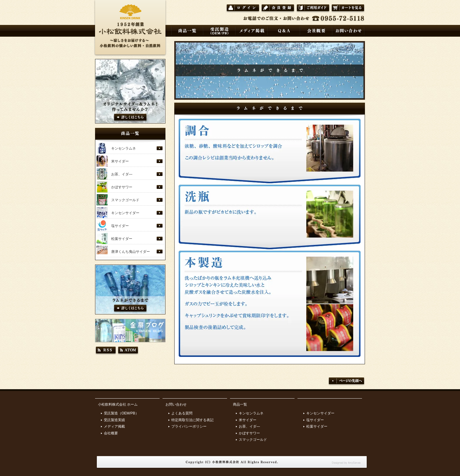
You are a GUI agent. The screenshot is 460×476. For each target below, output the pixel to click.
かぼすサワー (122, 187)
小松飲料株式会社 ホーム (118, 404)
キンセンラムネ (124, 148)
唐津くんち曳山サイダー (131, 252)
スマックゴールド (125, 200)
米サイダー (120, 161)
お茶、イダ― (122, 174)
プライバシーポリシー (189, 426)
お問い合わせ (176, 404)
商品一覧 (240, 404)
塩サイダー (120, 226)
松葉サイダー (122, 239)
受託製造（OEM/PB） (121, 413)
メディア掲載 (114, 426)
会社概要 (111, 433)
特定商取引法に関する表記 (192, 420)
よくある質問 (182, 413)
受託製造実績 (114, 420)
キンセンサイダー (125, 213)
